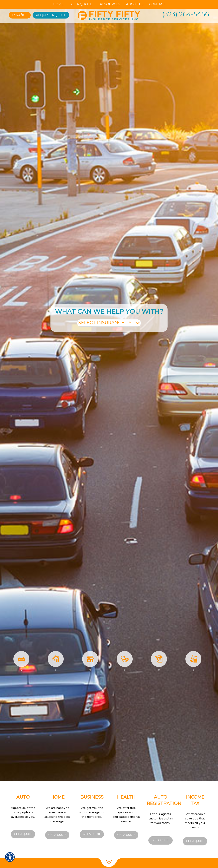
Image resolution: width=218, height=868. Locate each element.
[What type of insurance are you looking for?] (109, 323)
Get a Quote (23, 834)
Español (20, 15)
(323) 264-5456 (186, 14)
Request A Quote (51, 15)
